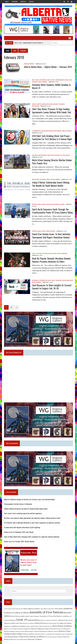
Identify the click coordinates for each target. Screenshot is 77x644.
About (7, 2)
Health (34, 202)
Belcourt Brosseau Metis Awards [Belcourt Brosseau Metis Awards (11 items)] (20, 615)
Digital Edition (29, 64)
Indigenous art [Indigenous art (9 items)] (8, 625)
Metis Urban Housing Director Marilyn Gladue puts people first (52, 162)
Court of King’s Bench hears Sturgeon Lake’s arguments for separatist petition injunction (31, 535)
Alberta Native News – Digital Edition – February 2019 (48, 67)
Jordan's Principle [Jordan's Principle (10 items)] (30, 625)
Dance (50, 251)
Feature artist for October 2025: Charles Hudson (19, 540)
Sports (62, 202)
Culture (45, 251)
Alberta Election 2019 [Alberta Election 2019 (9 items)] (17, 607)
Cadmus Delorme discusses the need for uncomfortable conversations (26, 507)
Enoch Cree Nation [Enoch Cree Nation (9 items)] (29, 622)
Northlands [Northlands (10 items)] (25, 632)
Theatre (64, 251)
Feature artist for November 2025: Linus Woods (19, 530)
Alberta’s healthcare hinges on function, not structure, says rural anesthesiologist (29, 498)
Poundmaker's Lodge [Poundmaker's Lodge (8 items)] (59, 632)
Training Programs (65, 104)
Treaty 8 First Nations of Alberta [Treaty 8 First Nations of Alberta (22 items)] (31, 635)
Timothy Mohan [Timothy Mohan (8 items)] (69, 632)
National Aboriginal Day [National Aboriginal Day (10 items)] (24, 627)
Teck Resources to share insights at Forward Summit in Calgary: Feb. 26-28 (51, 284)
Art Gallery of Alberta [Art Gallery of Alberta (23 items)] (20, 611)
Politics (39, 104)
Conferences (36, 131)
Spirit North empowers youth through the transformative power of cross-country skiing (52, 208)
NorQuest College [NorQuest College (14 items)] (64, 630)
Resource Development (50, 104)
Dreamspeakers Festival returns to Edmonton (18, 502)
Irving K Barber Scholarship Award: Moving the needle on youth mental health (52, 184)
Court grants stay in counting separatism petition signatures (23, 512)
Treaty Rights (67, 131)
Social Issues (65, 155)
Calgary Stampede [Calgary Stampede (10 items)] (34, 615)
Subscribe (15, 2)
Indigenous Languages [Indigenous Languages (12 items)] (19, 625)
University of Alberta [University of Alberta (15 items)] (35, 638)
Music (55, 251)
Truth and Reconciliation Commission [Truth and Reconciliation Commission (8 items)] (53, 635)
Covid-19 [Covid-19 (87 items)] (21, 618)
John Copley (51, 80)
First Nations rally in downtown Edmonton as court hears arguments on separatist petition (32, 521)
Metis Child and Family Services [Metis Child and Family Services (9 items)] (44, 625)
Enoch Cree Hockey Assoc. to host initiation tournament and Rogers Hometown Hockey (51, 233)
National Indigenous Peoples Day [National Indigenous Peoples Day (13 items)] (42, 627)
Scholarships (42, 82)
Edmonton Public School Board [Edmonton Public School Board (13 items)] (14, 622)
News (66, 80)
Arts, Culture (37, 251)
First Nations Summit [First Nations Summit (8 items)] (52, 622)
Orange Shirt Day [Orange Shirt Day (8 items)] (50, 632)
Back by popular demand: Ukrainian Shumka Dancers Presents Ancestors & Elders (51, 257)
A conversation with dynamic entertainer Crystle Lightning (22, 526)
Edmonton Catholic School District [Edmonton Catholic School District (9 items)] (49, 619)
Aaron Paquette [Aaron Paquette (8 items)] (8, 607)
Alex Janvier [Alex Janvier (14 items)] (59, 607)
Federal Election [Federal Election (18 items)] (40, 622)
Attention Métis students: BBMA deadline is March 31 (51, 86)
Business (35, 278)
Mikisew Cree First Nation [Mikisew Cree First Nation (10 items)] (11, 627)
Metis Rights (60, 80)
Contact (31, 2)
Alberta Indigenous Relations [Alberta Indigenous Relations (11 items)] (31, 607)
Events (34, 229)
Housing (35, 155)
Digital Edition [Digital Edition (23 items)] (33, 618)
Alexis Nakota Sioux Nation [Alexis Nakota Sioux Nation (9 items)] (47, 607)
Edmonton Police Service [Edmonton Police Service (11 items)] (65, 619)
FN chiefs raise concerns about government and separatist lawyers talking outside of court (32, 516)
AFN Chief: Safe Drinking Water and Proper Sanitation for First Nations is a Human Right (52, 138)
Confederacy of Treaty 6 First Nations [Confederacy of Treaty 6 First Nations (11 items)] (50, 615)
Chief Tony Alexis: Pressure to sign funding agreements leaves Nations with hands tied (51, 111)
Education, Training (39, 80)
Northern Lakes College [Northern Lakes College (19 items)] (13, 632)
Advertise (23, 2)
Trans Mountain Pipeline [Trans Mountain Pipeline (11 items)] (11, 635)
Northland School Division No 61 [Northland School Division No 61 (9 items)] (37, 632)
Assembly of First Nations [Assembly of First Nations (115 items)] (46, 611)
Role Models (56, 155)
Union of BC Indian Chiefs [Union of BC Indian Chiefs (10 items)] (20, 638)
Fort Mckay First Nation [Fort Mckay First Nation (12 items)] (64, 622)
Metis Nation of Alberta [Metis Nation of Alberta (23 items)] (62, 624)
